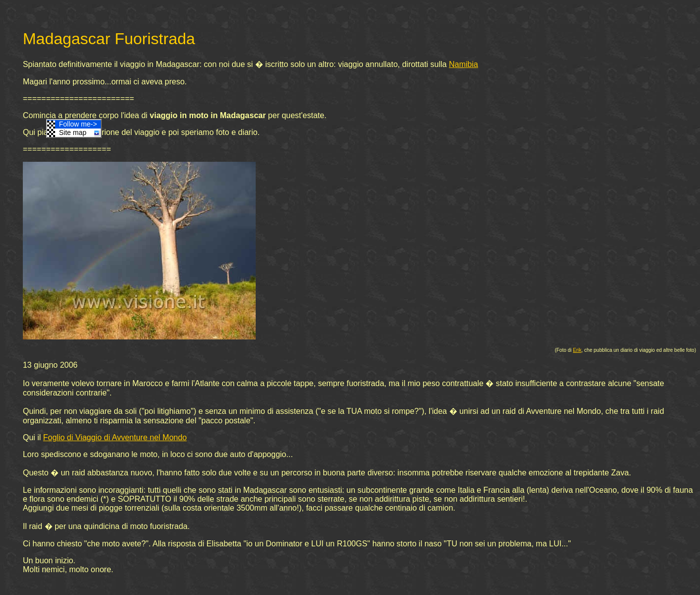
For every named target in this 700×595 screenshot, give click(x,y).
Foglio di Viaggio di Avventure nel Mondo (115, 437)
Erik (577, 350)
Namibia (463, 64)
